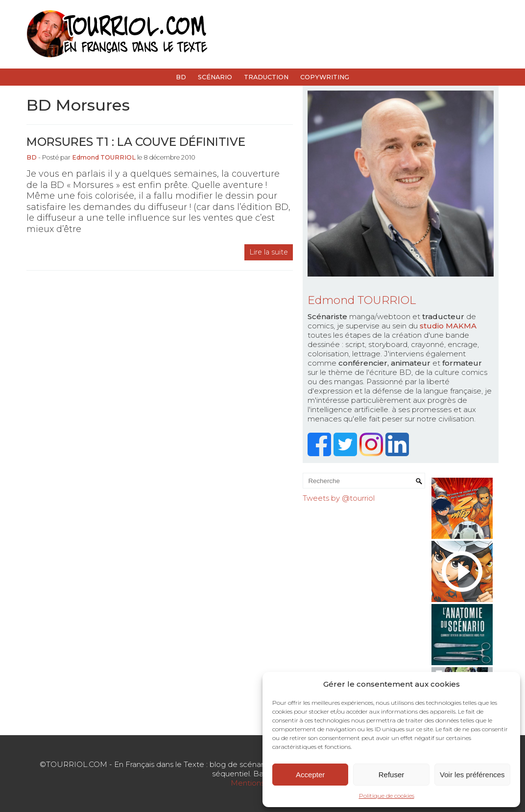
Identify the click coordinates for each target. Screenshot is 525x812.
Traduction (266, 77)
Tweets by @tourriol (339, 498)
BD (181, 77)
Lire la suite (269, 252)
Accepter (310, 775)
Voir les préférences (472, 775)
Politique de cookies (387, 796)
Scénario (215, 77)
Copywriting (325, 77)
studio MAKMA (448, 326)
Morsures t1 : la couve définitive (136, 142)
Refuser (392, 775)
